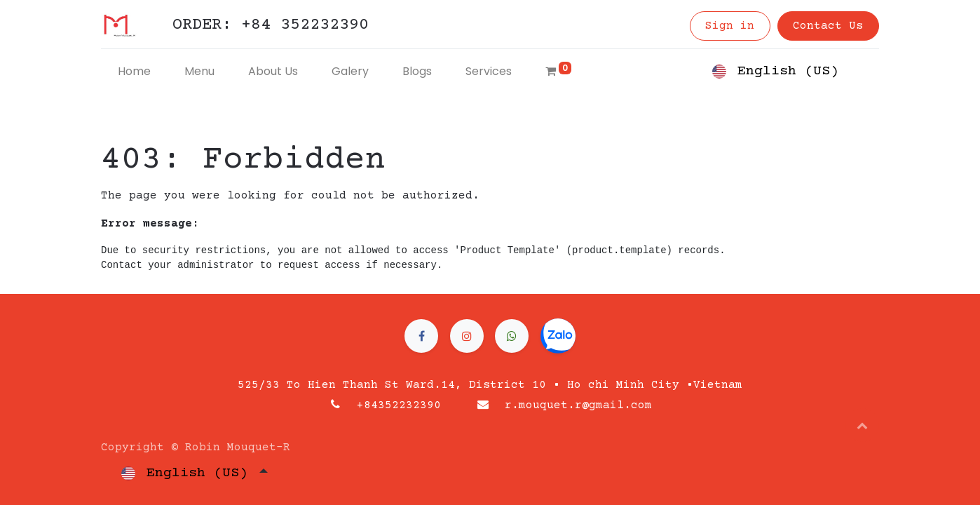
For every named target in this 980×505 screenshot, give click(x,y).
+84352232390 (399, 405)
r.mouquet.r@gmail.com (578, 405)
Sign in (730, 26)
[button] (862, 425)
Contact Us (828, 26)
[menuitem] (134, 72)
